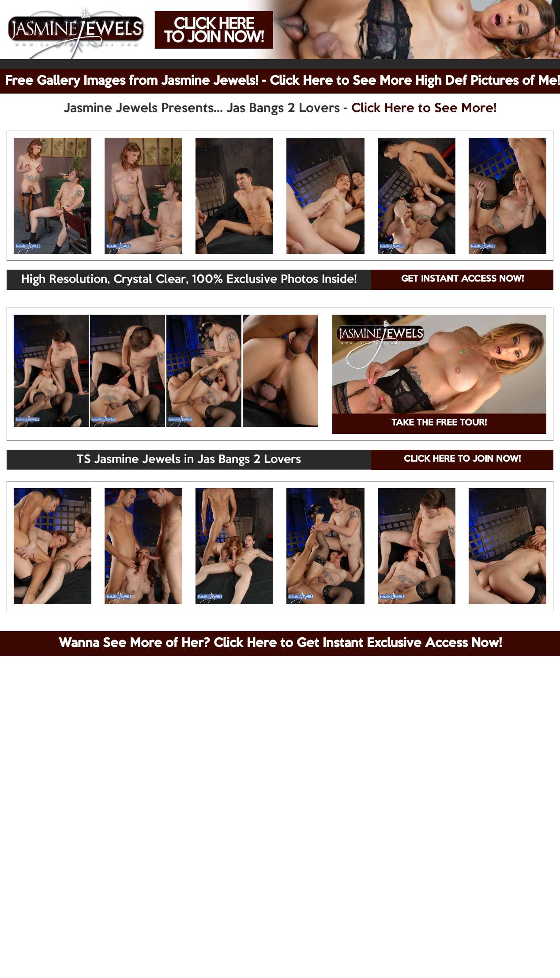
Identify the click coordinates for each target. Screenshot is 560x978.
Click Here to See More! (424, 109)
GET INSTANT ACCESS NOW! (462, 279)
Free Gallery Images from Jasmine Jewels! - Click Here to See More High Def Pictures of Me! (282, 81)
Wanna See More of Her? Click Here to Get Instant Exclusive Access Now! (280, 643)
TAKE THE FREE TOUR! (439, 423)
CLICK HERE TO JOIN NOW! (462, 459)
